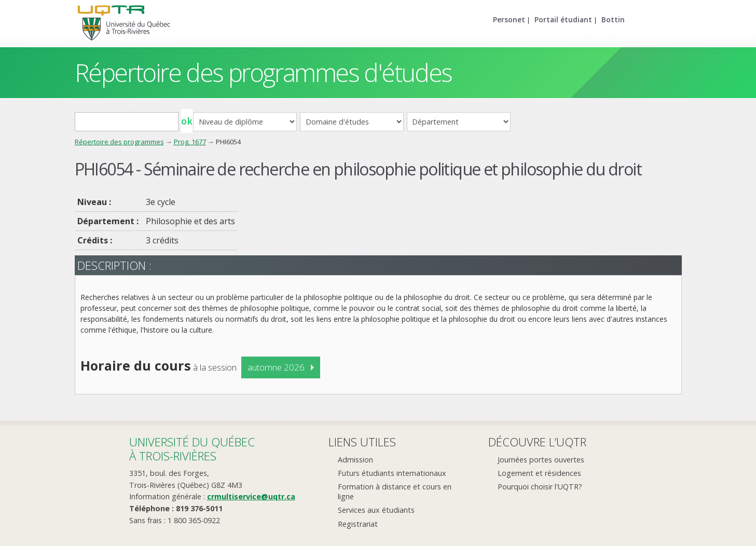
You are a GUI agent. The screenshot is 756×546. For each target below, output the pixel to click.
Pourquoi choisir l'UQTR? (540, 487)
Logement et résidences (539, 473)
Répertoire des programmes (119, 142)
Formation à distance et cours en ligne (395, 492)
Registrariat (358, 524)
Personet (509, 19)
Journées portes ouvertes (541, 460)
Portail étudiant (563, 19)
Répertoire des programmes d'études (263, 72)
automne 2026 (276, 367)
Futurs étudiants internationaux (392, 473)
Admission (355, 460)
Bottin (613, 19)
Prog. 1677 (190, 142)
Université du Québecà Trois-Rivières (192, 449)
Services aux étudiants (376, 510)
